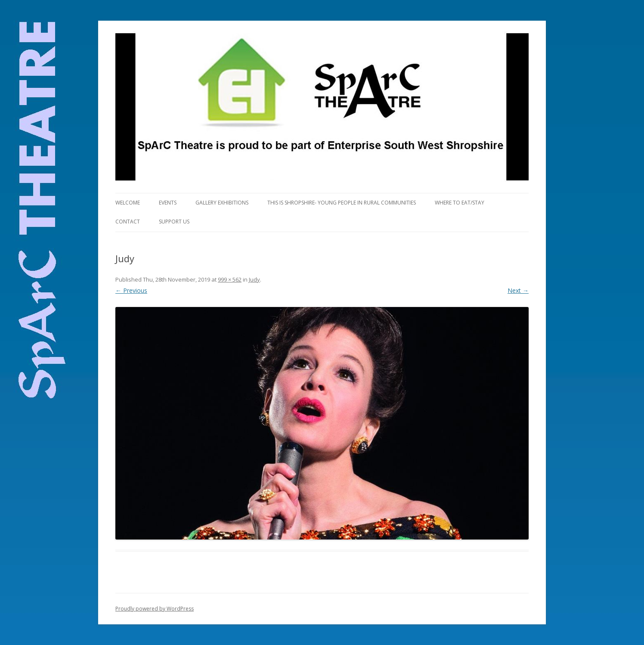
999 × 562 (230, 279)
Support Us (174, 222)
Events (168, 203)
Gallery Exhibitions (222, 203)
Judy (254, 279)
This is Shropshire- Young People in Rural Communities (342, 203)
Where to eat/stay (460, 203)
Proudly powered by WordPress (155, 609)
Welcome (128, 203)
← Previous (131, 290)
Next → (518, 290)
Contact (128, 222)
